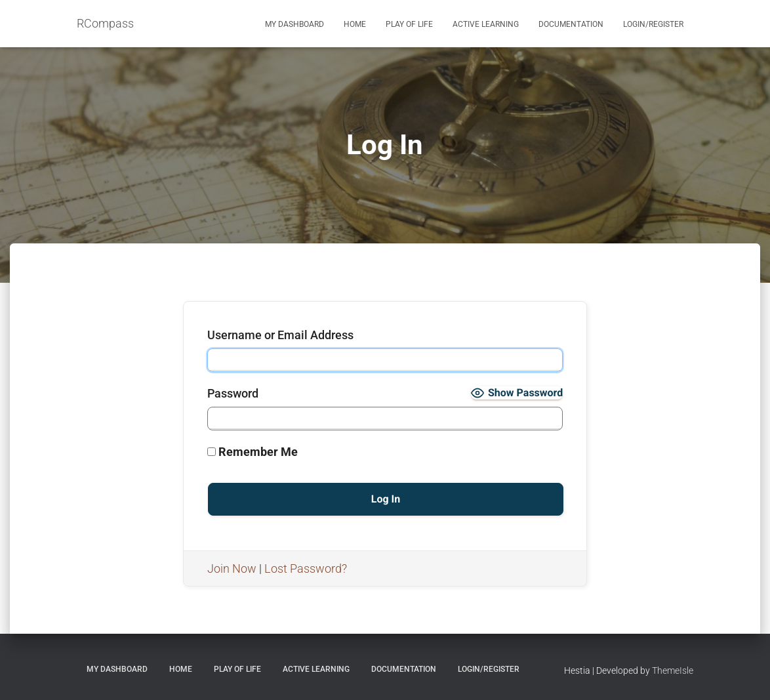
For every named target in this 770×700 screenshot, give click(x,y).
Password (233, 393)
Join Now (232, 568)
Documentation (571, 24)
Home (355, 24)
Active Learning (486, 24)
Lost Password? (306, 568)
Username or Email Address (280, 335)
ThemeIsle (673, 670)
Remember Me (253, 452)
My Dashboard (294, 24)
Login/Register (653, 24)
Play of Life (409, 24)
